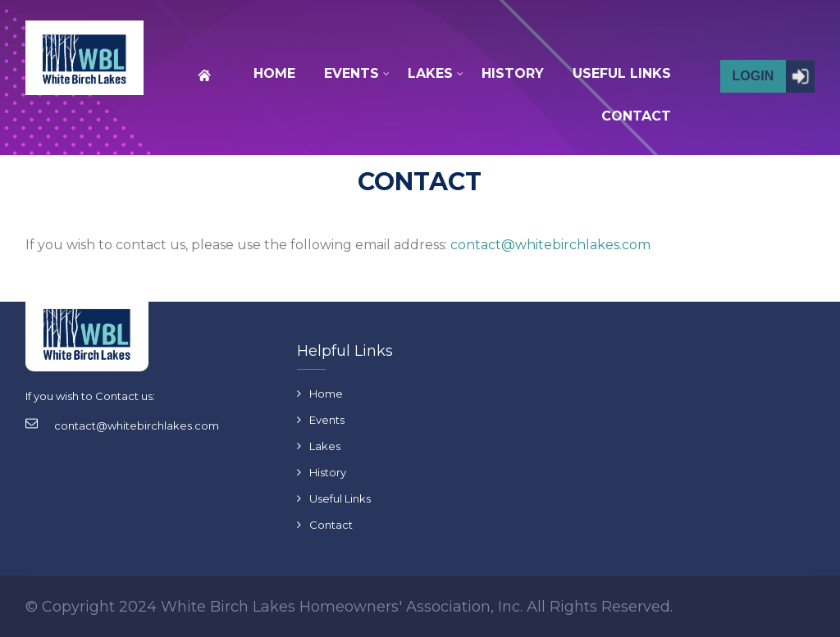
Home (326, 394)
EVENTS (352, 74)
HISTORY (513, 73)
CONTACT (636, 116)
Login (753, 76)
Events (327, 420)
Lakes (325, 446)
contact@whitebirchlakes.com (550, 245)
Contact (331, 525)
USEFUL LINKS (622, 73)
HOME (274, 73)
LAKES (430, 74)
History (328, 472)
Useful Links (340, 498)
